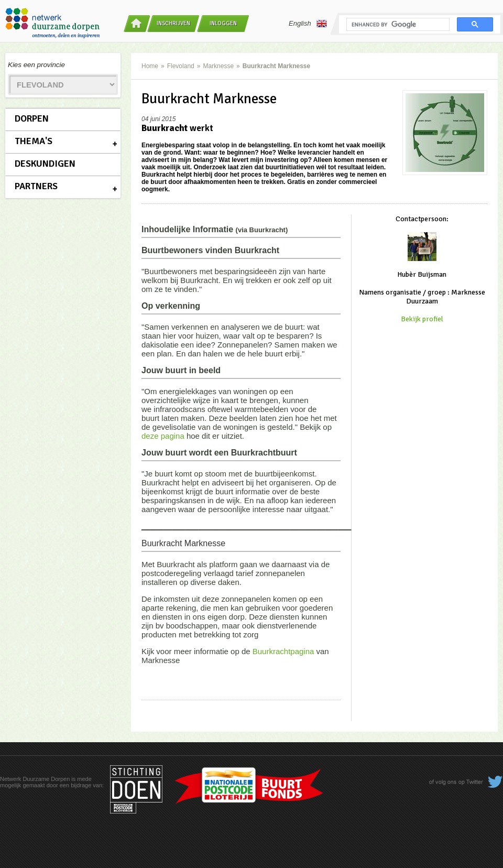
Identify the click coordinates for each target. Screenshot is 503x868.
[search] (397, 25)
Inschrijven (173, 23)
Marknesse (218, 66)
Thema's (34, 141)
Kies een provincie (36, 65)
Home (150, 66)
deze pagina (163, 436)
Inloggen (223, 23)
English (308, 24)
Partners (36, 186)
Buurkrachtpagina (283, 651)
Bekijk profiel (422, 319)
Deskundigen (45, 164)
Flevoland (181, 66)
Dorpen (32, 118)
